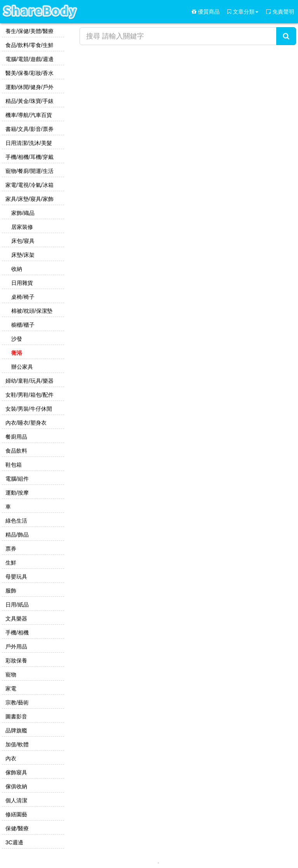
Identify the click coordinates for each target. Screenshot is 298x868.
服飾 (10, 591)
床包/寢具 (22, 241)
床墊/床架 (22, 255)
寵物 (10, 675)
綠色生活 (16, 521)
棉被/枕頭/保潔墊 (31, 311)
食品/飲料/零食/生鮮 (29, 45)
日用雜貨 (21, 283)
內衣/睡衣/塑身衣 (25, 423)
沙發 (16, 339)
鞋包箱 (13, 465)
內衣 (10, 758)
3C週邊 (14, 842)
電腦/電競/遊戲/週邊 (29, 59)
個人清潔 (16, 800)
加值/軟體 (16, 744)
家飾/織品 (22, 213)
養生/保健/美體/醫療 (29, 31)
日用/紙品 (16, 605)
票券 (10, 549)
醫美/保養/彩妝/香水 (29, 73)
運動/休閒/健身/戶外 (29, 87)
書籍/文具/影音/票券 (29, 129)
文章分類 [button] (243, 12)
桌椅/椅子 (22, 297)
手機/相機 (16, 633)
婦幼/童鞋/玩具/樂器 (29, 381)
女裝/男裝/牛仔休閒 (28, 409)
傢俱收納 (16, 786)
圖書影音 (16, 716)
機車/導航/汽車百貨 (28, 115)
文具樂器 (16, 619)
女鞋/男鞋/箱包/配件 (29, 395)
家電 (10, 688)
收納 (16, 269)
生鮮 (10, 563)
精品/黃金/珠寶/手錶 (29, 101)
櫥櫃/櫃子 (22, 325)
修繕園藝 (16, 814)
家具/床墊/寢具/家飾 (29, 199)
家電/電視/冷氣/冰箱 (29, 185)
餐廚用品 (16, 437)
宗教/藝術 (16, 702)
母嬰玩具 (16, 577)
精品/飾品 (16, 535)
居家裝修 (21, 227)
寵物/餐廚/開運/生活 (29, 171)
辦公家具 (21, 367)
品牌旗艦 (16, 730)
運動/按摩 (16, 493)
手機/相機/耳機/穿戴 (29, 157)
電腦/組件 (16, 479)
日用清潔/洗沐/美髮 (28, 143)
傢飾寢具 (16, 772)
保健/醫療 (16, 828)
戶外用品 (16, 647)
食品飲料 (16, 451)
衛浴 (16, 353)
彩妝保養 (16, 661)
